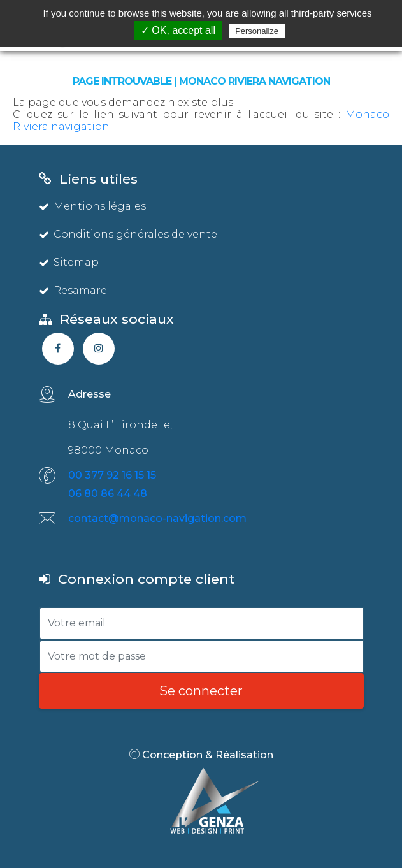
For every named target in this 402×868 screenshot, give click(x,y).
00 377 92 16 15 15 (112, 475)
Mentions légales (92, 206)
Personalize (257, 31)
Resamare (73, 290)
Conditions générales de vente (128, 234)
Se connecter (201, 691)
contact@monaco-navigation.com (157, 518)
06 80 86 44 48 (108, 494)
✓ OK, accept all (178, 30)
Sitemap (69, 262)
